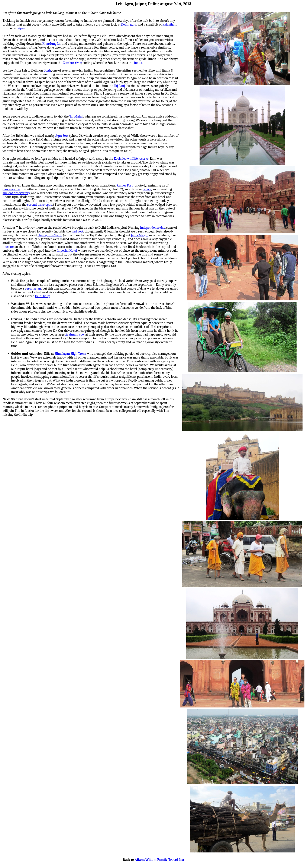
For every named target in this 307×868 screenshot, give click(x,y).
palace (147, 189)
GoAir (47, 70)
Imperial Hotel (67, 251)
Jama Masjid (140, 235)
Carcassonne (11, 189)
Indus (138, 63)
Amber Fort (125, 185)
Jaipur (21, 28)
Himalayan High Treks (70, 354)
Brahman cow (75, 334)
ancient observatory (16, 193)
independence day (153, 228)
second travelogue (40, 205)
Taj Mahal (76, 116)
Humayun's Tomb (50, 235)
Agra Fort (62, 136)
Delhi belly (42, 296)
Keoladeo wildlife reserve (131, 159)
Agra (133, 24)
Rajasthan (169, 24)
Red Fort (77, 231)
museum (9, 247)
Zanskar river (72, 63)
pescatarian (33, 288)
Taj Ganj (119, 86)
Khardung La (51, 44)
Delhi (125, 24)
